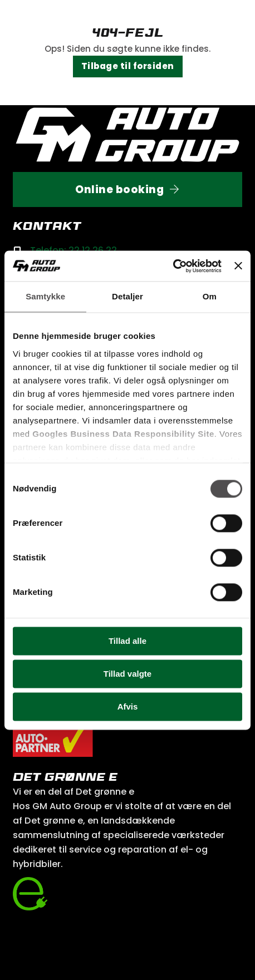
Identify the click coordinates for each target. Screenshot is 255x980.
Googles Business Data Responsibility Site (123, 434)
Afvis (128, 706)
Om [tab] (210, 296)
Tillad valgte (127, 674)
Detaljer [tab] (127, 296)
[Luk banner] (238, 266)
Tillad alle (127, 641)
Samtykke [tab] (45, 296)
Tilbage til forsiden (128, 66)
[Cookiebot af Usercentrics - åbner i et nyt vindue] (173, 266)
